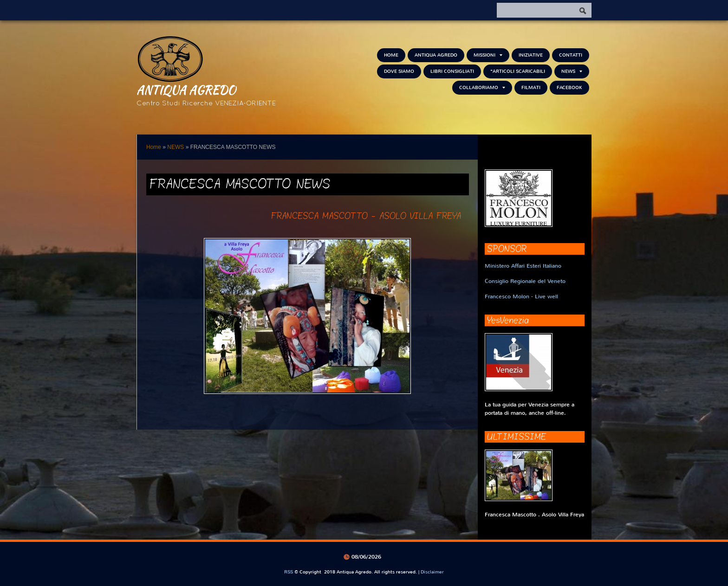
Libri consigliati (452, 71)
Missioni (488, 55)
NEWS (572, 71)
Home (391, 55)
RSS (289, 572)
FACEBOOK (569, 87)
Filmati (531, 87)
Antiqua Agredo (186, 90)
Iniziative (531, 55)
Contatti (571, 55)
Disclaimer (432, 572)
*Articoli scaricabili (518, 71)
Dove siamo (399, 71)
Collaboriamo (482, 87)
